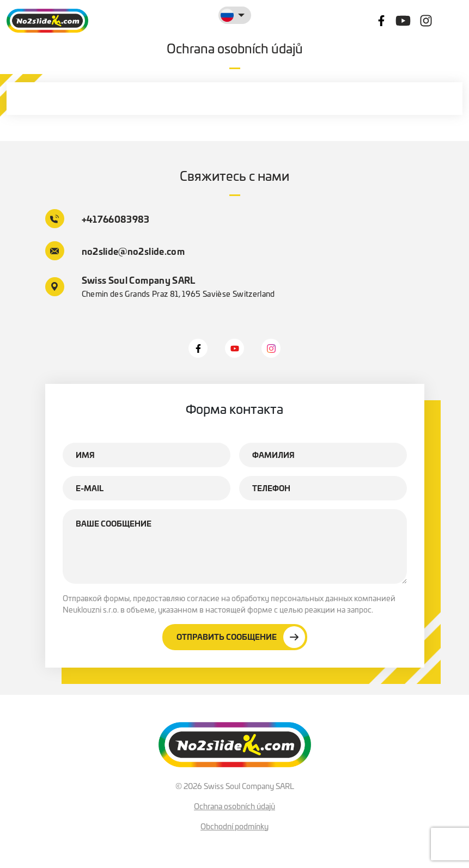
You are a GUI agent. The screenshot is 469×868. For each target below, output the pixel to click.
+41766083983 (98, 219)
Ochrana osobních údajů (234, 806)
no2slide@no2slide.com (115, 251)
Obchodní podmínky (234, 826)
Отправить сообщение (241, 637)
